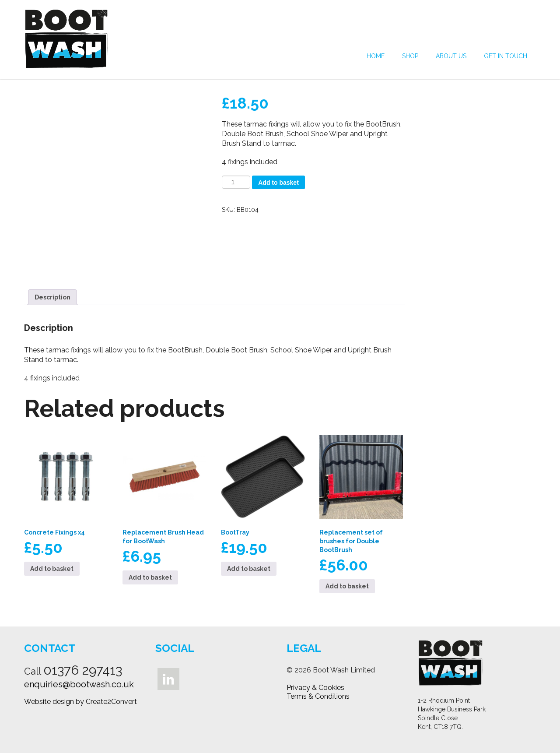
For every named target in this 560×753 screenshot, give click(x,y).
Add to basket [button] (52, 569)
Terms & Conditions (318, 696)
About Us (451, 56)
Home (376, 56)
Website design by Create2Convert (80, 702)
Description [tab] (52, 297)
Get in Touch (506, 56)
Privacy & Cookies (315, 688)
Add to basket (278, 183)
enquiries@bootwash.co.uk (79, 684)
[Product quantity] (236, 182)
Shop (410, 56)
